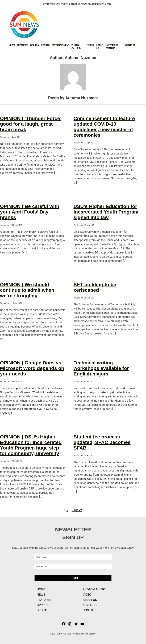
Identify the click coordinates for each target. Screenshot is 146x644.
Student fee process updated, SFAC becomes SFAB (102, 442)
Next (78, 510)
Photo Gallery (76, 47)
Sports (45, 45)
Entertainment (61, 45)
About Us (100, 47)
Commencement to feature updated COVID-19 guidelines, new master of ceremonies (104, 127)
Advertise (90, 605)
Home (41, 589)
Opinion (35, 45)
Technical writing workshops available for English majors (101, 368)
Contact (130, 45)
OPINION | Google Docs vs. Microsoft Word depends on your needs (32, 368)
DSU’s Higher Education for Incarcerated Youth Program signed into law (106, 212)
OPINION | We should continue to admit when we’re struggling (27, 290)
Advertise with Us (112, 47)
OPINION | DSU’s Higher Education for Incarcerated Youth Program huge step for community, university (31, 445)
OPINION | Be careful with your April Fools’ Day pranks (30, 212)
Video (91, 45)
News (12, 45)
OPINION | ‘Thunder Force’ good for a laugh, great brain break (31, 124)
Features (23, 45)
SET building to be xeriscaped (95, 287)
